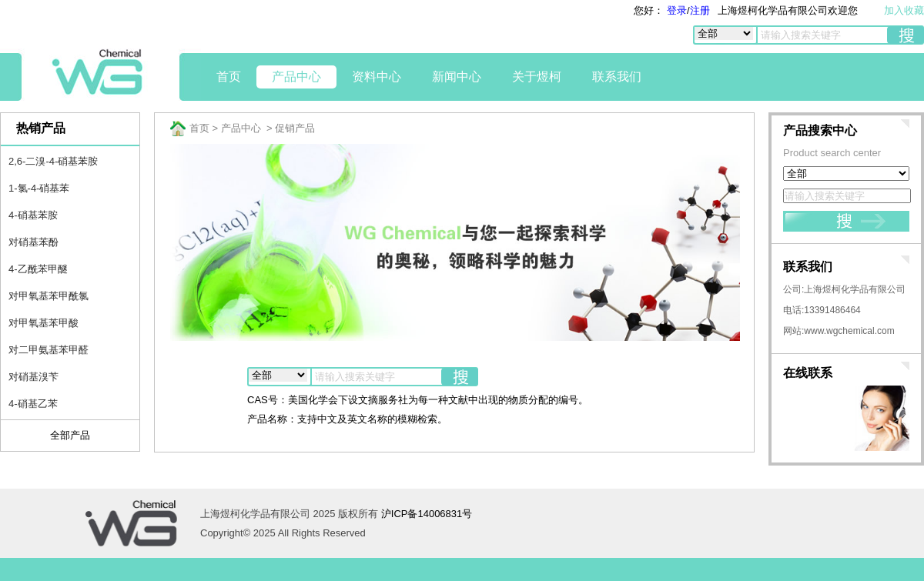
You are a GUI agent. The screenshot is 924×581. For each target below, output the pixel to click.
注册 (700, 10)
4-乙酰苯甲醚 (38, 269)
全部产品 (70, 435)
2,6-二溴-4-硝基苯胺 (53, 161)
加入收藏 (904, 10)
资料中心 (377, 77)
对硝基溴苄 (33, 377)
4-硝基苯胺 (33, 215)
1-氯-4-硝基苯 (39, 188)
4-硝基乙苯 (33, 404)
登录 (675, 10)
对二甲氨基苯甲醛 (49, 350)
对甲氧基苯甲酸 (44, 323)
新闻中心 (457, 77)
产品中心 (296, 77)
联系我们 (617, 77)
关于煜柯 (537, 77)
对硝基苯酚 (33, 242)
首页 (229, 77)
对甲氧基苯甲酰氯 (49, 296)
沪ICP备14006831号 (427, 514)
